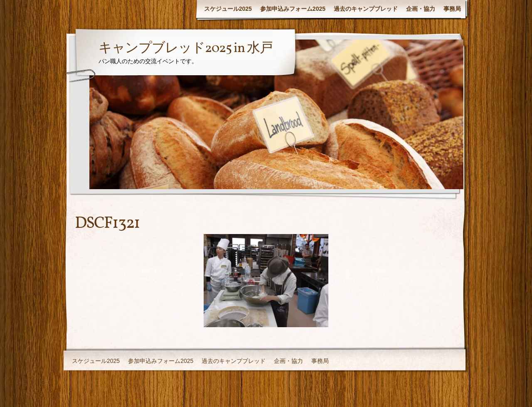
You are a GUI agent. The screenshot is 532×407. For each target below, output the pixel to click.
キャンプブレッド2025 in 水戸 (186, 49)
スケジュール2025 (228, 9)
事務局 (452, 9)
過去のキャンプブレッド (366, 9)
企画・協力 (421, 9)
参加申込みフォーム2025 (293, 9)
